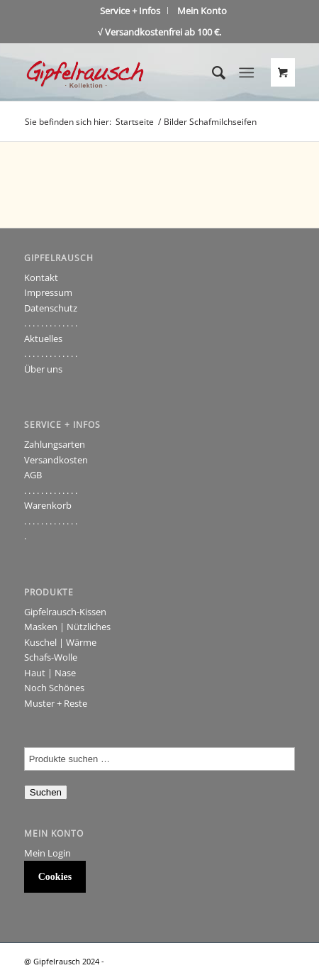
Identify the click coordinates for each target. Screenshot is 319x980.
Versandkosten (56, 460)
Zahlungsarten (55, 444)
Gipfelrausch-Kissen (65, 612)
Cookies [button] (55, 877)
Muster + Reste (56, 703)
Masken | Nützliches (67, 627)
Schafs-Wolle (51, 657)
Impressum (48, 292)
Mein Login (47, 853)
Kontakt (41, 277)
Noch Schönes (54, 688)
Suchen (46, 792)
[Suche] (212, 72)
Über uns (43, 369)
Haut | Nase (50, 673)
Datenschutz (51, 308)
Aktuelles (43, 338)
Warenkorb (48, 505)
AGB (33, 475)
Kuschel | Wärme (60, 642)
